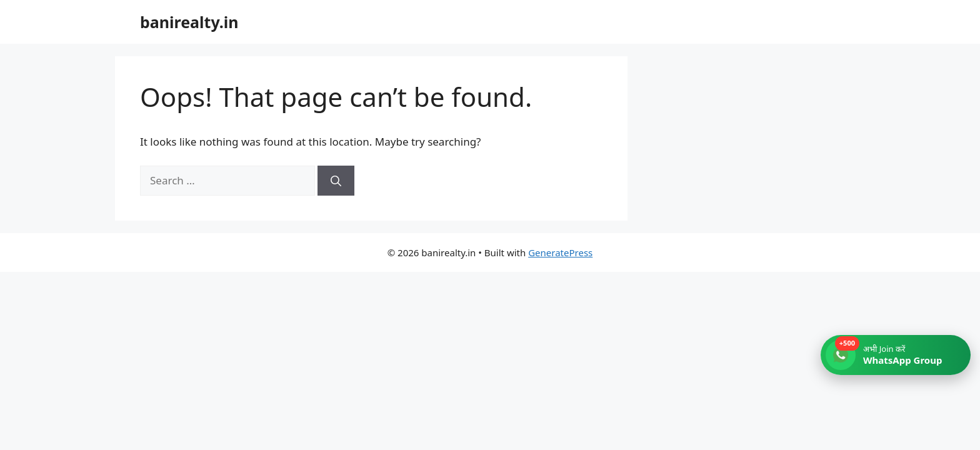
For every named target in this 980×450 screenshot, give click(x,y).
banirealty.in (189, 22)
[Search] (336, 181)
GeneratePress (560, 252)
